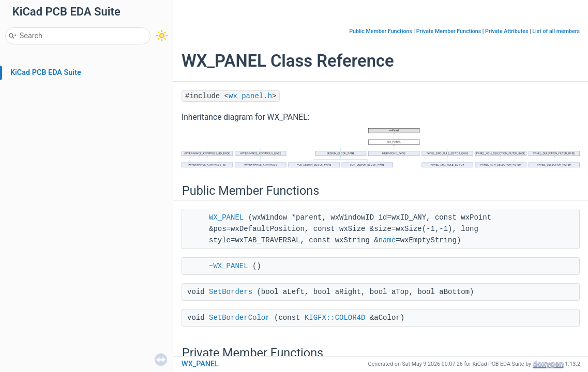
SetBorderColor (239, 318)
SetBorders (231, 292)
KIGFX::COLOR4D (335, 318)
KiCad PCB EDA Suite (46, 73)
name (387, 240)
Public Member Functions (381, 31)
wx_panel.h (250, 96)
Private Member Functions (449, 31)
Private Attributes (507, 31)
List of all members (556, 31)
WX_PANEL (226, 218)
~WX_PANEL (229, 266)
